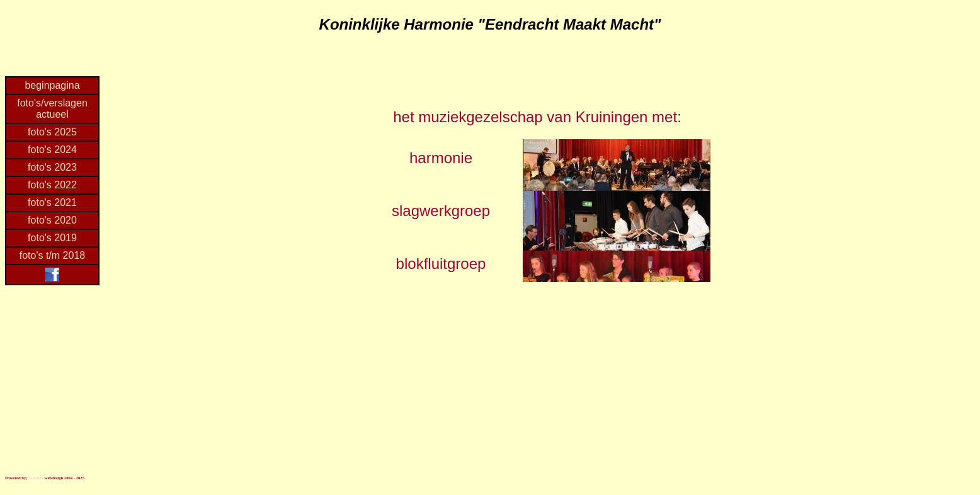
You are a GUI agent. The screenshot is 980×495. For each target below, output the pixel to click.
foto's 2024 (52, 150)
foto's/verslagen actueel (52, 109)
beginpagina (52, 85)
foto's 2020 (52, 220)
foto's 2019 (52, 238)
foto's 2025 (52, 132)
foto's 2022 (52, 185)
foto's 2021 (52, 202)
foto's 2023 (52, 167)
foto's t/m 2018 (52, 255)
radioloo (36, 478)
